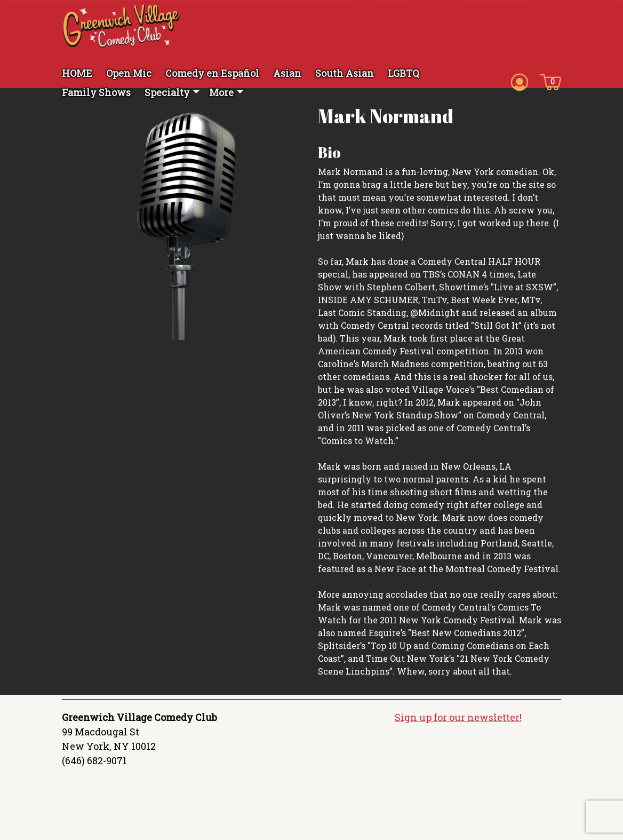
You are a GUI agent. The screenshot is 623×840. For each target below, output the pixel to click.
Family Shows (96, 92)
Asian (287, 73)
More (221, 92)
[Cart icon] (550, 81)
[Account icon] (520, 81)
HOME (77, 73)
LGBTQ (404, 73)
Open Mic (129, 73)
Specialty (167, 92)
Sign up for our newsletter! (458, 717)
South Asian (345, 73)
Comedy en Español (212, 73)
